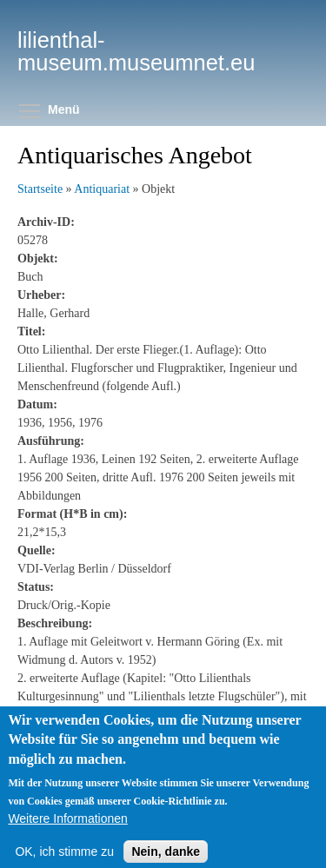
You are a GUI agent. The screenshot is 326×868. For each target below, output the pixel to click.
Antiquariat (102, 189)
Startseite (40, 189)
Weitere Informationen (67, 832)
